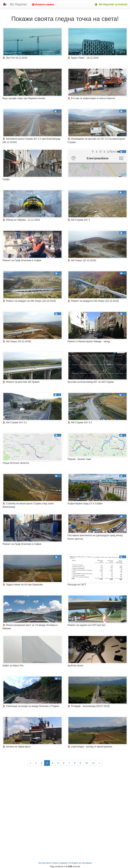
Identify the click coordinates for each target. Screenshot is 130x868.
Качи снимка (60, 863)
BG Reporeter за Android (113, 4)
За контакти (45, 863)
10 (87, 763)
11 (93, 763)
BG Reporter (18, 4)
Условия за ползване (80, 863)
